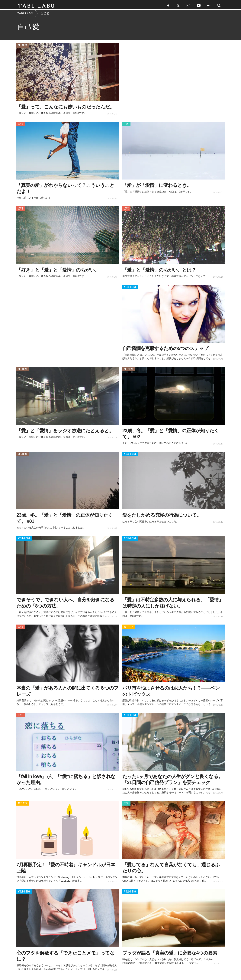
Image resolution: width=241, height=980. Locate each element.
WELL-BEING (130, 289)
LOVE (20, 125)
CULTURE (23, 47)
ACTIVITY (128, 628)
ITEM (126, 125)
